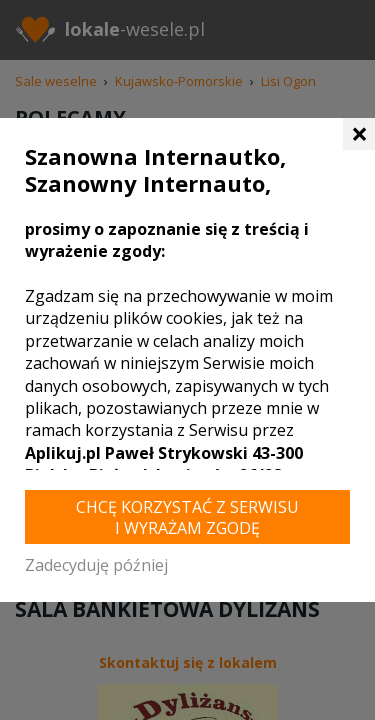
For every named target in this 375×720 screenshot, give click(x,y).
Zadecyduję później (96, 565)
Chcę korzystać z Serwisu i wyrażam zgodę (187, 517)
